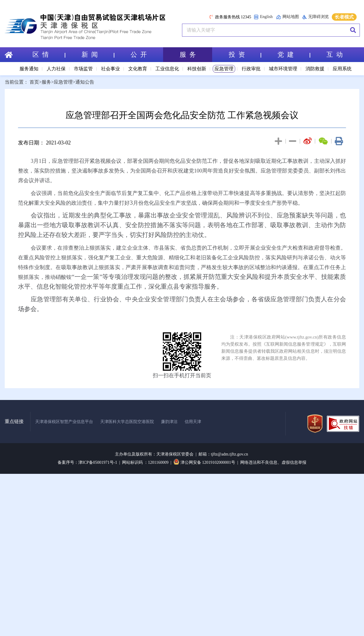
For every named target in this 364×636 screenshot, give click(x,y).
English (263, 17)
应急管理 (224, 69)
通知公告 (85, 82)
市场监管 (83, 69)
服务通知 (29, 69)
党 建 (294, 55)
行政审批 (251, 69)
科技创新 (197, 69)
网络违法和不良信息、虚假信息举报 (273, 462)
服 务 (188, 55)
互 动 (335, 55)
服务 (46, 82)
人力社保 (56, 69)
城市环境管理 (283, 69)
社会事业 (110, 69)
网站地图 (288, 17)
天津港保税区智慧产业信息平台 (64, 422)
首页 (34, 82)
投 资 (245, 55)
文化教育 (138, 69)
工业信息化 (167, 69)
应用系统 (342, 69)
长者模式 (344, 17)
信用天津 (193, 422)
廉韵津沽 (169, 422)
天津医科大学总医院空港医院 (127, 422)
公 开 (139, 55)
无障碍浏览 (316, 17)
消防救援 (315, 69)
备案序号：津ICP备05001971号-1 (87, 462)
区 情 (49, 55)
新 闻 (98, 55)
